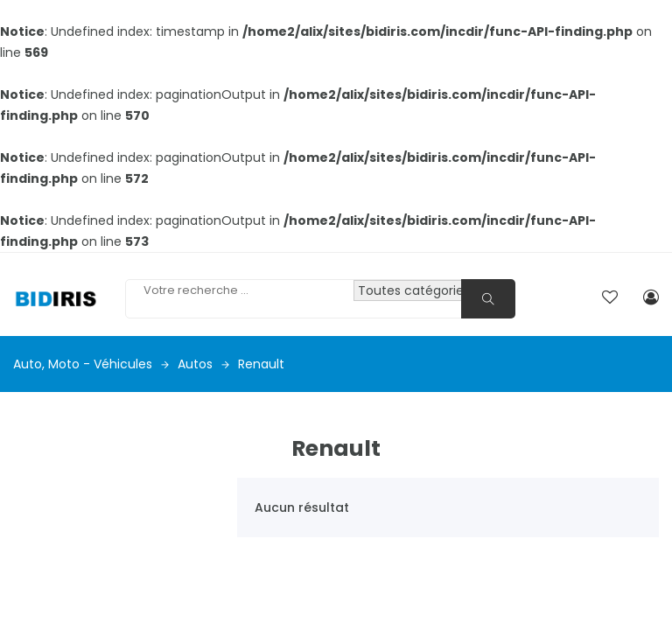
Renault (261, 364)
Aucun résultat (302, 507)
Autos (203, 364)
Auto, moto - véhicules (91, 364)
